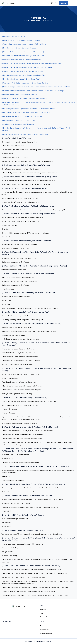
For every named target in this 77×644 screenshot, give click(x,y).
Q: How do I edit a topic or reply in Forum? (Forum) (18, 120)
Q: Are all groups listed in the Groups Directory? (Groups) (21, 40)
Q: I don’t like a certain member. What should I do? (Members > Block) (25, 134)
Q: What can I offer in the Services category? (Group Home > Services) (25, 83)
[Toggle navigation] (74, 3)
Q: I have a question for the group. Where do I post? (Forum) (22, 116)
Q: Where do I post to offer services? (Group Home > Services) (22, 71)
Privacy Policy (44, 630)
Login (64, 3)
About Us (43, 609)
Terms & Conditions (46, 634)
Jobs (42, 613)
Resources (36, 21)
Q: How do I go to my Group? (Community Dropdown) (20, 48)
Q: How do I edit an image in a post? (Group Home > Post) (21, 79)
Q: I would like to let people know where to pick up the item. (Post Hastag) (26, 112)
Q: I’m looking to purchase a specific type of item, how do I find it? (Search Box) (28, 109)
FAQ (41, 626)
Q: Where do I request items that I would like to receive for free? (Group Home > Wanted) (31, 63)
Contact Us (44, 617)
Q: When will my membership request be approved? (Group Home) (24, 44)
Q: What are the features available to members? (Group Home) (23, 52)
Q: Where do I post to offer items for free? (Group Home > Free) (23, 56)
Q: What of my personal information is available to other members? (24, 98)
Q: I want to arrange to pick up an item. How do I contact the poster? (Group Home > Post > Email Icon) (36, 87)
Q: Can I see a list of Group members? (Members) (18, 124)
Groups (4, 626)
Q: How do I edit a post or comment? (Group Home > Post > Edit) (23, 75)
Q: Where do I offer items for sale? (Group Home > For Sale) (21, 60)
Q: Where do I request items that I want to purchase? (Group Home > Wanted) (27, 67)
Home (27, 21)
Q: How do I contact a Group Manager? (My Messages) (20, 94)
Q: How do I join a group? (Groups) (13, 36)
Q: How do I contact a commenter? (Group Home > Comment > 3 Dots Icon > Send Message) (33, 91)
